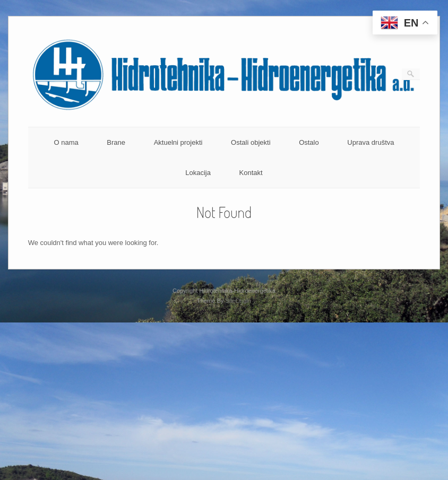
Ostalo (309, 142)
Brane (116, 142)
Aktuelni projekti (178, 142)
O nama (66, 142)
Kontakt (251, 173)
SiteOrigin (238, 301)
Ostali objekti (251, 142)
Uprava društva (371, 142)
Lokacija (198, 173)
